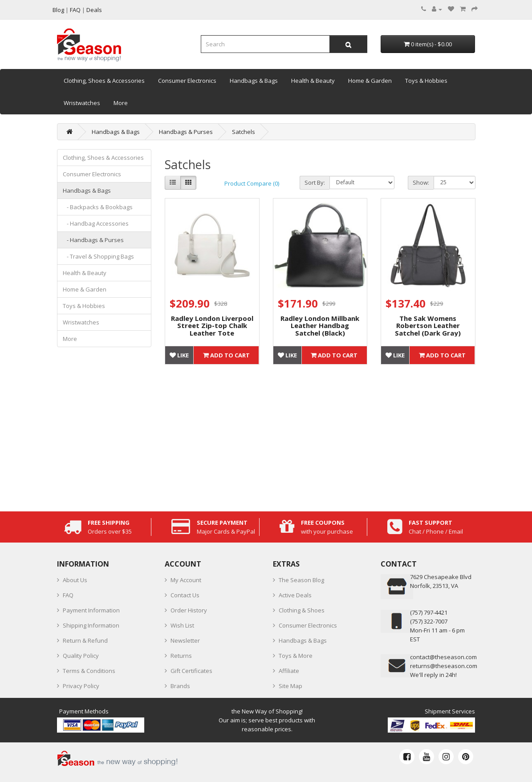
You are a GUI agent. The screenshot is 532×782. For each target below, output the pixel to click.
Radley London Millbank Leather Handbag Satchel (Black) (320, 326)
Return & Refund (85, 640)
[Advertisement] (320, 436)
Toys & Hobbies (426, 81)
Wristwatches (82, 103)
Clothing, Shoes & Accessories (104, 81)
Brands (180, 686)
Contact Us (185, 595)
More (121, 103)
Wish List (182, 625)
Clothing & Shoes (302, 610)
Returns (181, 656)
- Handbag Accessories (96, 223)
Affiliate (289, 671)
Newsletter (185, 640)
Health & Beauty (313, 81)
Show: (421, 182)
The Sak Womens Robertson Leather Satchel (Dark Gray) (428, 326)
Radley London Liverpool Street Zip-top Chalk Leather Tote (212, 326)
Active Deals (295, 595)
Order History (189, 610)
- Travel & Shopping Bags (98, 256)
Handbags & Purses (186, 132)
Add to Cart (226, 355)
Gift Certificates (191, 671)
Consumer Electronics (187, 81)
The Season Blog (301, 580)
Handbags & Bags (254, 81)
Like (179, 355)
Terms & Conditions (89, 671)
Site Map (290, 686)
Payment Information (91, 610)
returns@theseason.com (444, 666)
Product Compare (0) (252, 183)
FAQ (68, 595)
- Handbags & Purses (93, 240)
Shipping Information (91, 625)
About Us (75, 580)
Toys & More (296, 656)
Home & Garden (370, 81)
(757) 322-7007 (429, 621)
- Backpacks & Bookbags (98, 207)
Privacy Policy (81, 686)
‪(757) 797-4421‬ (429, 612)
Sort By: (315, 182)
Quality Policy (81, 656)
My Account (186, 580)
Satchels (244, 132)
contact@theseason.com (443, 657)
